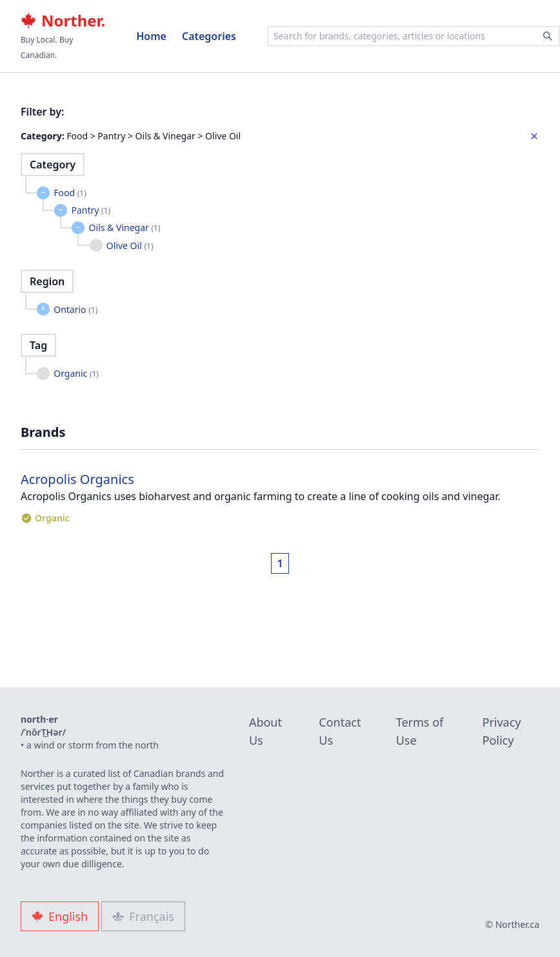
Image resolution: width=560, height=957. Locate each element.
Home (151, 36)
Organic (76, 373)
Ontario (75, 309)
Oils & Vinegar (125, 227)
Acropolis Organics (77, 479)
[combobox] (414, 36)
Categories (209, 36)
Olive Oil (130, 246)
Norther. (63, 21)
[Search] (548, 36)
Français (143, 916)
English (60, 916)
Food (70, 193)
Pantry (91, 210)
